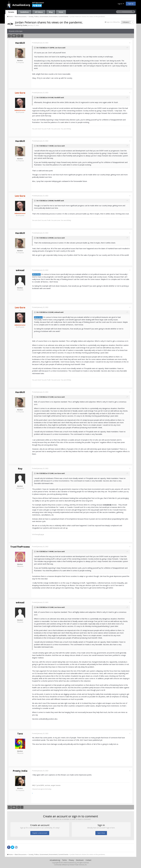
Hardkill (20, 43)
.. (33, 793)
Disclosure (80, 860)
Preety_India (20, 771)
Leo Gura (59, 48)
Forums (11, 12)
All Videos (39, 12)
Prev (14, 36)
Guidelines (25, 12)
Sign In (121, 4)
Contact (88, 860)
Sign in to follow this (113, 22)
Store (61, 12)
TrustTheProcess (20, 547)
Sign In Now (101, 833)
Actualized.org (55, 860)
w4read (20, 270)
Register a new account (40, 833)
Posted (41, 43)
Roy (20, 469)
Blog (51, 12)
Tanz (20, 734)
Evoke (25, 25)
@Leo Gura (37, 274)
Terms (64, 860)
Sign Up (131, 4)
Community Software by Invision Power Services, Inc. (71, 865)
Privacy (71, 860)
